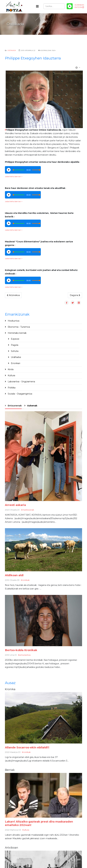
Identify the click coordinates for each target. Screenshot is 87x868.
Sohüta (14, 351)
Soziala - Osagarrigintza (20, 394)
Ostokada (12, 50)
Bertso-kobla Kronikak (21, 650)
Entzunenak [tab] (14, 406)
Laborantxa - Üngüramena (21, 382)
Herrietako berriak (17, 333)
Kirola (10, 369)
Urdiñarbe (16, 357)
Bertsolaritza (24, 655)
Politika (11, 388)
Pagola (14, 345)
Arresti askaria (15, 505)
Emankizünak (28, 510)
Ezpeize (15, 339)
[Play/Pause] (70, 6)
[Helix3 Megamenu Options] (37, 6)
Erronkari (15, 363)
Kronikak (25, 580)
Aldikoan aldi (14, 575)
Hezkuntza (13, 321)
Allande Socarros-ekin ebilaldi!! (27, 747)
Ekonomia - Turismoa (19, 327)
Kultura (11, 375)
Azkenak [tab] (32, 406)
